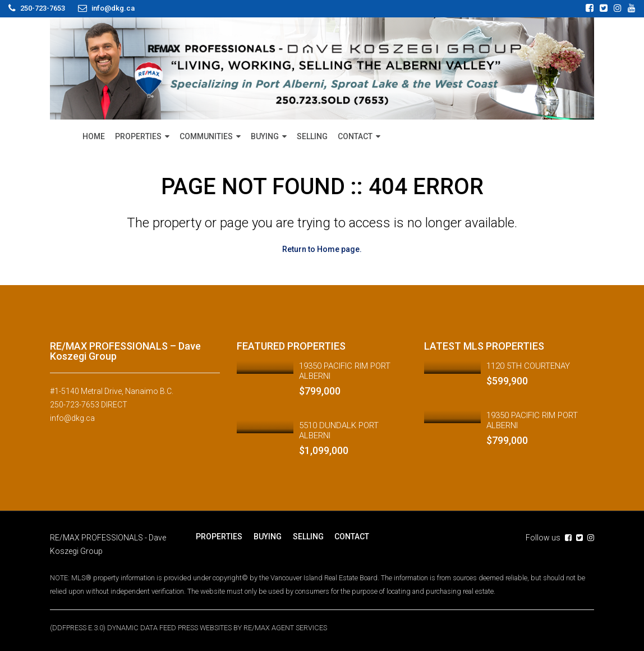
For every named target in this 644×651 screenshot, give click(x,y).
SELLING (312, 136)
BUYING (265, 136)
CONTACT (355, 136)
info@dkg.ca (72, 418)
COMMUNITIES (206, 136)
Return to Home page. (322, 249)
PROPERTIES (138, 136)
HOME (94, 136)
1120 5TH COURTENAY (528, 365)
